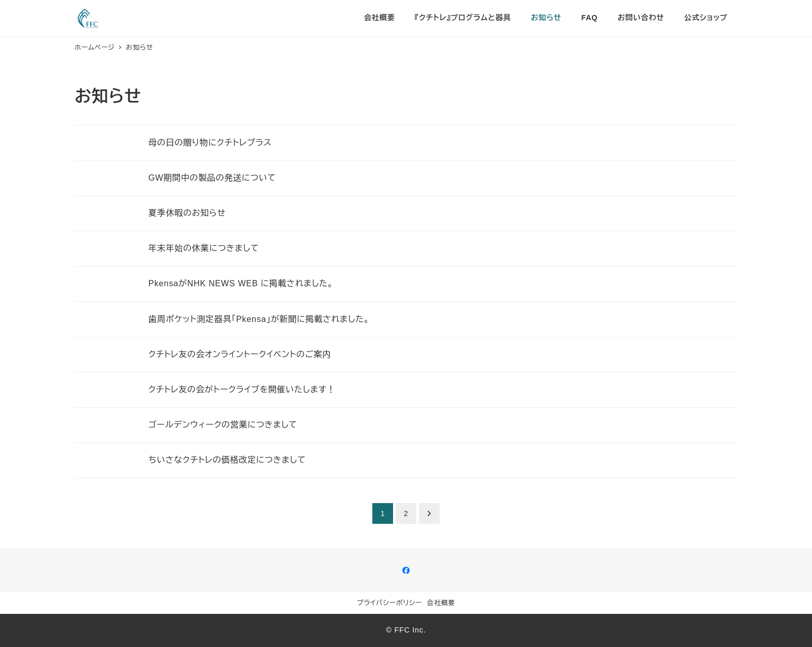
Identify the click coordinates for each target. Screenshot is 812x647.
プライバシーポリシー (389, 603)
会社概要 (441, 603)
